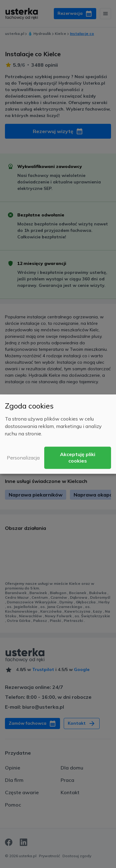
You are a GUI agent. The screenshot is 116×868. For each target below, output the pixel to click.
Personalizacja (23, 458)
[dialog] (58, 434)
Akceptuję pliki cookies (78, 457)
